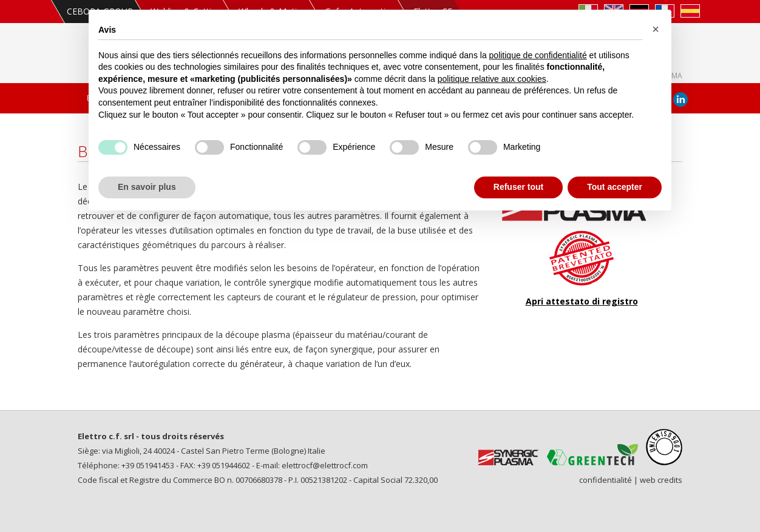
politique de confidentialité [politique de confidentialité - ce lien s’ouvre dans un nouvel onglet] (538, 55)
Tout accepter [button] (615, 187)
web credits (661, 480)
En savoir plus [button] (147, 187)
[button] (656, 29)
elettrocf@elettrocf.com (325, 465)
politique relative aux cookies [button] (492, 79)
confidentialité (606, 480)
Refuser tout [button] (518, 187)
